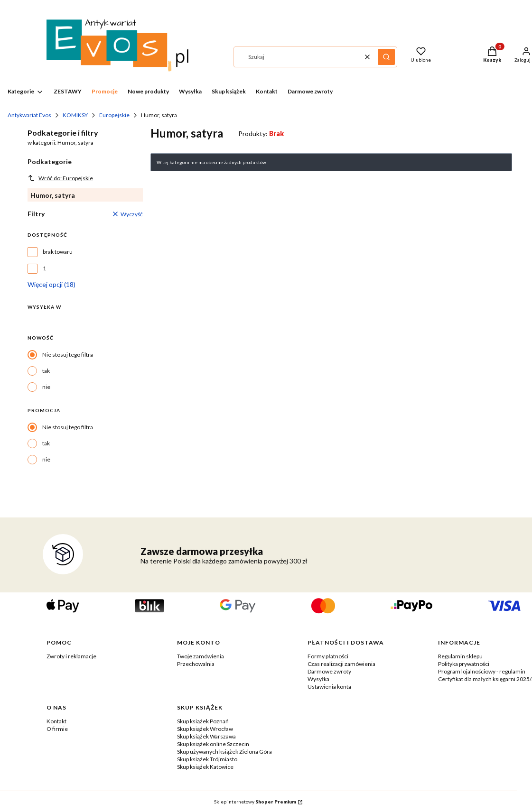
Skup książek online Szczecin (213, 744)
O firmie (57, 729)
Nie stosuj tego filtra (68, 355)
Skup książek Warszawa (206, 736)
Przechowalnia (196, 664)
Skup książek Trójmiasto (207, 759)
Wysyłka (318, 679)
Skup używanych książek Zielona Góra (224, 752)
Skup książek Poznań (203, 721)
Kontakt (56, 721)
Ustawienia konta (329, 687)
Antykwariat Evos (29, 115)
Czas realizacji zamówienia (341, 664)
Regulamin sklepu (460, 656)
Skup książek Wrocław (205, 729)
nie (46, 387)
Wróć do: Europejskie (60, 178)
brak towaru (58, 252)
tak (46, 371)
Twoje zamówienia (201, 656)
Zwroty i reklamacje (71, 656)
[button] (386, 57)
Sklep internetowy (255, 802)
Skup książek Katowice (205, 767)
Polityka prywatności (464, 664)
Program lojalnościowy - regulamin (482, 671)
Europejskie (114, 115)
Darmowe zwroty (329, 671)
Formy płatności (328, 656)
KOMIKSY (75, 115)
